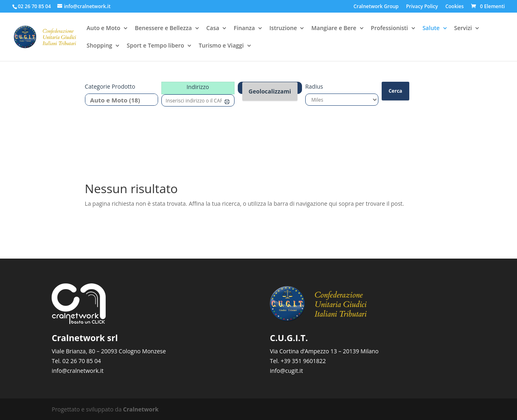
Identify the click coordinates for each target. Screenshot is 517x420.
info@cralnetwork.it (78, 371)
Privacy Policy (422, 7)
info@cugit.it (286, 371)
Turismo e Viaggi (221, 46)
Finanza (244, 29)
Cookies (455, 7)
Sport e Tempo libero (155, 46)
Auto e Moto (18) (118, 100)
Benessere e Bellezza (163, 29)
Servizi (463, 29)
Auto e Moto (103, 29)
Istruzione (283, 29)
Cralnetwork (141, 409)
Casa (213, 29)
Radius (314, 86)
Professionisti (389, 29)
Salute (431, 29)
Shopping (99, 46)
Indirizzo (198, 87)
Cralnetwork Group (376, 7)
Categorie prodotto (110, 86)
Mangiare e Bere (334, 29)
